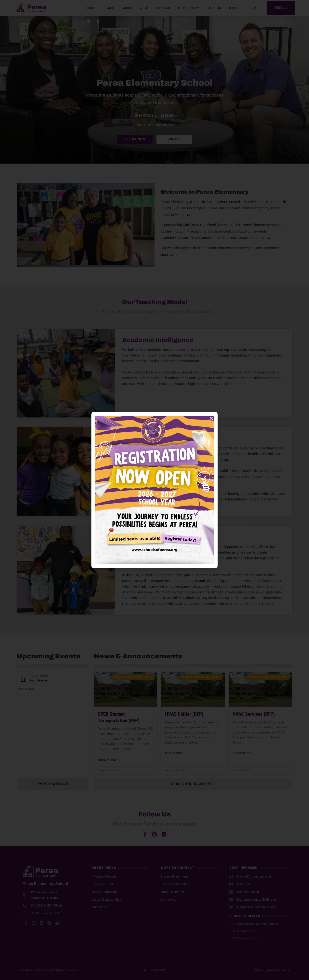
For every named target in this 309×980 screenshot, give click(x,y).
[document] (154, 490)
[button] (211, 418)
